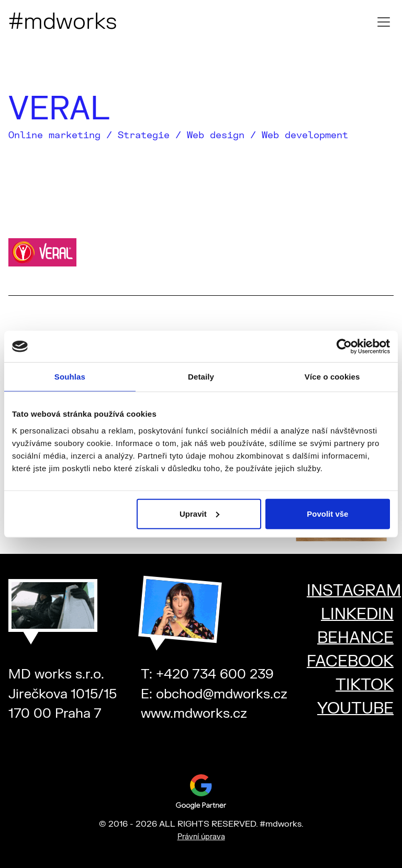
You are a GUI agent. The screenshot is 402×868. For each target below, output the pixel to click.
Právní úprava (201, 837)
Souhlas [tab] (70, 377)
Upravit (199, 513)
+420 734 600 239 (215, 674)
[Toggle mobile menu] (384, 22)
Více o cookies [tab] (332, 377)
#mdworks (63, 22)
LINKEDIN (357, 614)
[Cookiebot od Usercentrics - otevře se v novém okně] (344, 347)
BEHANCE (355, 638)
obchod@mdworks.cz (222, 694)
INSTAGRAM (354, 591)
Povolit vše (327, 513)
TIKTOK (365, 685)
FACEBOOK (350, 661)
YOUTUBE (355, 709)
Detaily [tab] (201, 377)
